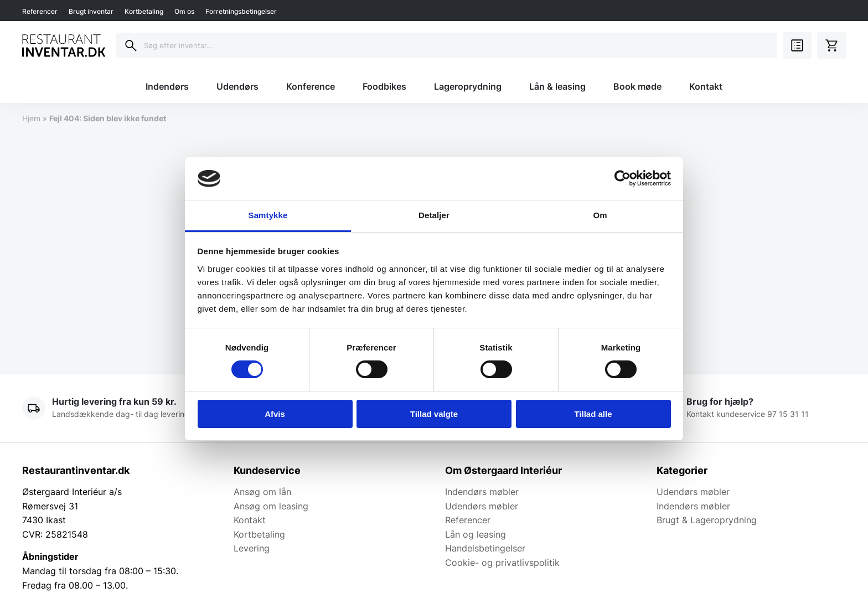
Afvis (275, 414)
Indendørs (167, 86)
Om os (184, 11)
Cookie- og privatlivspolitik (502, 563)
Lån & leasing (557, 86)
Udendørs (237, 86)
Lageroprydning (468, 86)
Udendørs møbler (482, 506)
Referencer (40, 11)
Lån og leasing (476, 534)
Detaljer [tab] (434, 215)
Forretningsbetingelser (241, 11)
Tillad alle (593, 414)
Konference (311, 86)
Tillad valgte (434, 414)
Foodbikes (384, 86)
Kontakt (706, 86)
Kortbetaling (144, 11)
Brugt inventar (91, 11)
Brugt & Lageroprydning (707, 520)
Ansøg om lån (262, 492)
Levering (252, 548)
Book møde (637, 86)
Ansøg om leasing (271, 506)
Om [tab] (600, 215)
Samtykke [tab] (268, 215)
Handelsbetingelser (485, 548)
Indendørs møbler (482, 492)
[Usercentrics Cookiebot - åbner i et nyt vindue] (622, 178)
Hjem (31, 118)
